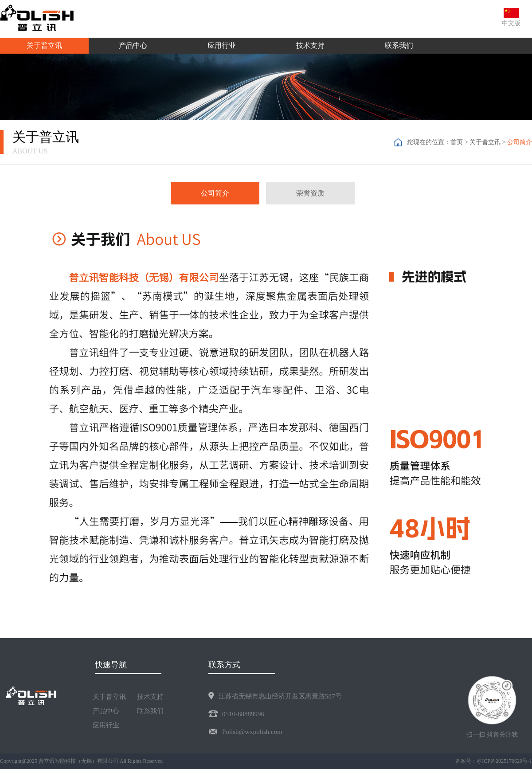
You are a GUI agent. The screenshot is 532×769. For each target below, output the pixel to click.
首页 (457, 142)
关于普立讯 (485, 142)
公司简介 (520, 142)
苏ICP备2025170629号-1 (504, 761)
